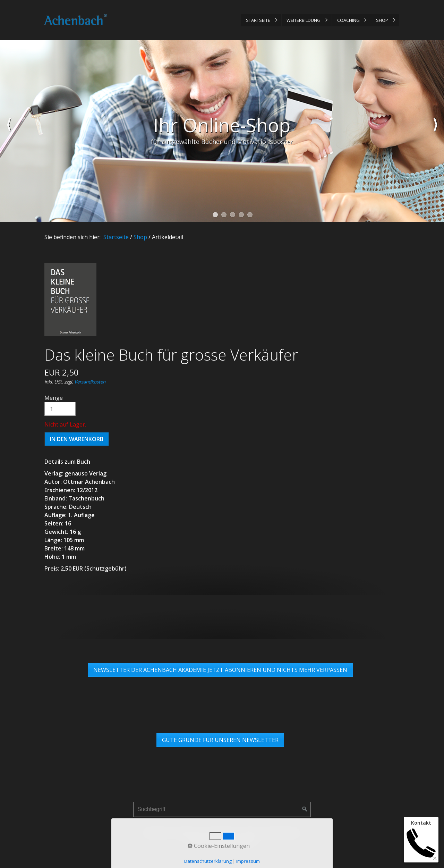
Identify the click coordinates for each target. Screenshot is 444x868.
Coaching (348, 20)
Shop (382, 20)
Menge (60, 405)
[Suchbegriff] (222, 809)
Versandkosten (90, 382)
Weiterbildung (304, 20)
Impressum (188, 833)
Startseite (258, 20)
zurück (9, 131)
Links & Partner (280, 833)
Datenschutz (224, 833)
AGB (250, 833)
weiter (435, 131)
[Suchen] (305, 809)
